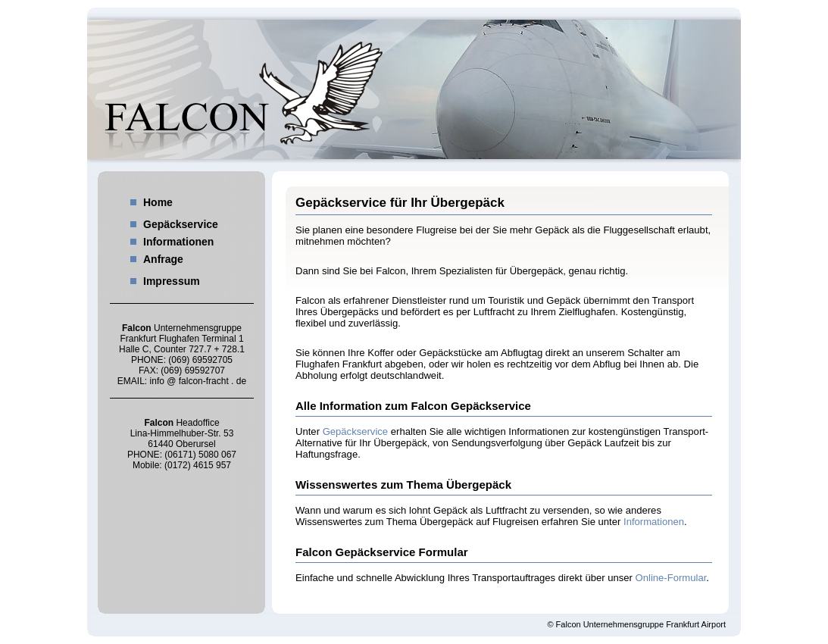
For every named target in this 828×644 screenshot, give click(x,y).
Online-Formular (671, 578)
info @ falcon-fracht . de (198, 381)
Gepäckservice (181, 224)
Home (158, 202)
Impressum (172, 281)
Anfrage (163, 259)
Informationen (178, 242)
